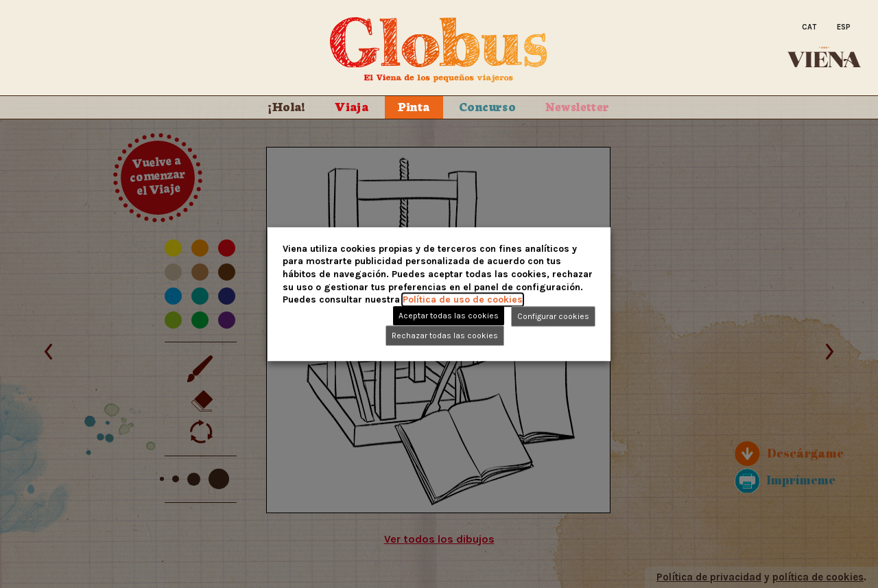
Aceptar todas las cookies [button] (449, 316)
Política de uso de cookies (463, 299)
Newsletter (578, 106)
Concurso (487, 106)
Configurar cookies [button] (553, 316)
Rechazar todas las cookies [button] (445, 336)
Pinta (414, 106)
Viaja (352, 106)
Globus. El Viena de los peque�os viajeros (439, 50)
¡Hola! (287, 106)
